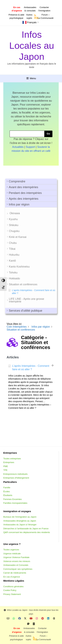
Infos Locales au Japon (32, 46)
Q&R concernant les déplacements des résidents (27, 532)
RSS (35, 18)
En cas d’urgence (12, 577)
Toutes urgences (11, 550)
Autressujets (29, 16)
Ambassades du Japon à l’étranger (20, 525)
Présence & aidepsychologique (16, 16)
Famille (7, 488)
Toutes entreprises (12, 459)
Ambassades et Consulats (16, 565)
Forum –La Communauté (45, 16)
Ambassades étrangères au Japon (20, 521)
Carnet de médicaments (15, 573)
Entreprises (9, 462)
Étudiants (8, 495)
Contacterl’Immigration (44, 9)
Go (48, 134)
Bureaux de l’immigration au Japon (20, 517)
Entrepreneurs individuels (15, 474)
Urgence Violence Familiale (16, 557)
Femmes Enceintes (12, 499)
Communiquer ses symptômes (18, 569)
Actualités (18, 147)
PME (6, 466)
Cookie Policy (10, 590)
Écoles (7, 491)
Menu (31, 78)
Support (30, 147)
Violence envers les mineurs (17, 561)
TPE (5, 470)
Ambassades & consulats (30, 9)
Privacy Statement (12, 594)
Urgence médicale (12, 554)
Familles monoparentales (15, 503)
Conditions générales (13, 586)
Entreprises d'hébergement (16, 478)
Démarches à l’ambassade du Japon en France (26, 529)
